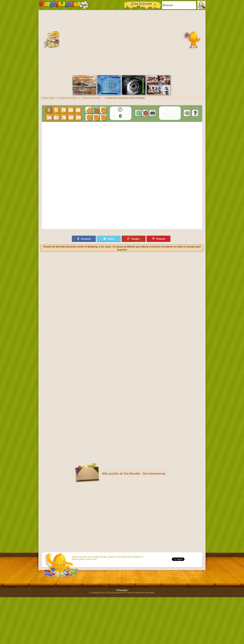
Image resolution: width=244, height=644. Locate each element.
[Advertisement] (31, 42)
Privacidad (122, 590)
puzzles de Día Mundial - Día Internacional (137, 474)
